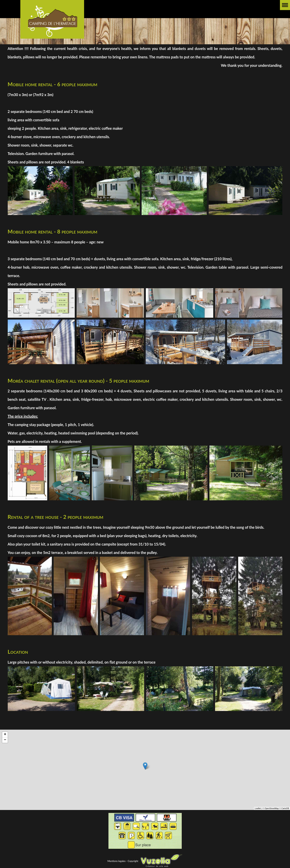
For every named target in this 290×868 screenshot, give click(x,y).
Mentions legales (117, 861)
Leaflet (258, 808)
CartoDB (285, 808)
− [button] (5, 740)
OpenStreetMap (272, 808)
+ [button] (5, 735)
